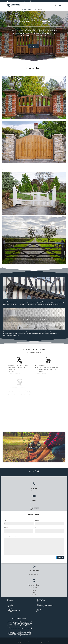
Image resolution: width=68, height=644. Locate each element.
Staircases (10, 603)
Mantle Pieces (11, 612)
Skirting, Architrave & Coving (14, 611)
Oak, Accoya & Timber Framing (44, 607)
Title (5, 520)
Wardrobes (11, 606)
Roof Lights (10, 607)
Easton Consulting (37, 642)
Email (37, 528)
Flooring (10, 609)
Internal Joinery (10, 601)
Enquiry (6, 535)
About (37, 611)
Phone (6, 528)
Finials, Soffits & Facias (42, 603)
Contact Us (33, 46)
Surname (37, 520)
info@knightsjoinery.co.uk (34, 503)
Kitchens (10, 602)
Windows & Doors (41, 601)
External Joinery (39, 599)
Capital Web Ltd (47, 642)
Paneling (10, 608)
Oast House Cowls (41, 608)
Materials (10, 613)
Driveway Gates (41, 602)
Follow (37, 508)
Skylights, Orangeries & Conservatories (45, 606)
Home (8, 599)
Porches (39, 604)
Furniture (10, 604)
